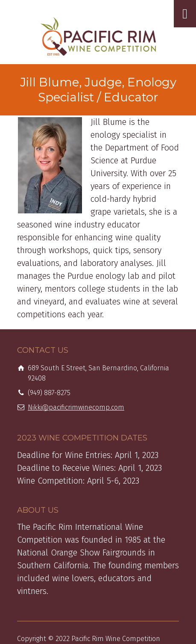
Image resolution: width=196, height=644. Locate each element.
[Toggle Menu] (185, 14)
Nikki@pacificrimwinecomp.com (76, 407)
